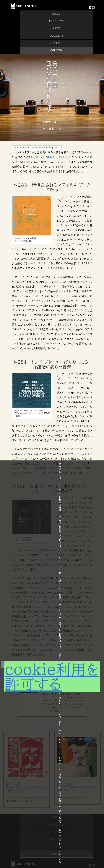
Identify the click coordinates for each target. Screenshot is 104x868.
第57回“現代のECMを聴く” (54, 157)
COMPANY (56, 36)
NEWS (56, 28)
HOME (56, 14)
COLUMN (56, 50)
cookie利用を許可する (52, 677)
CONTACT (56, 43)
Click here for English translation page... (37, 148)
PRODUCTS (56, 21)
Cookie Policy (60, 846)
